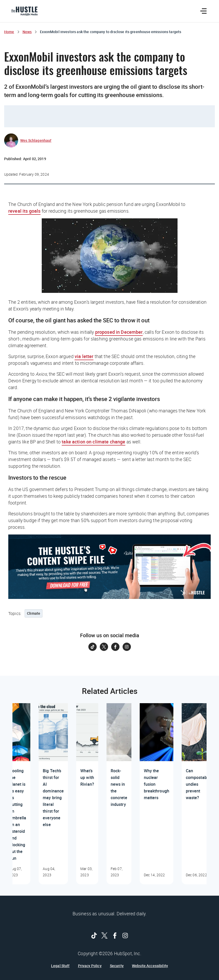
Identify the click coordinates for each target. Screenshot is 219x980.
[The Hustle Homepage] (24, 11)
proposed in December (119, 332)
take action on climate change (93, 442)
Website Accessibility (150, 966)
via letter (84, 356)
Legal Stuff (60, 966)
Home (9, 32)
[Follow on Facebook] (115, 647)
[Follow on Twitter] (104, 647)
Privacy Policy (90, 966)
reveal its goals (24, 211)
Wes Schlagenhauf (36, 140)
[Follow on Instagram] (127, 647)
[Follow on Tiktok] (93, 647)
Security (117, 966)
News (27, 32)
